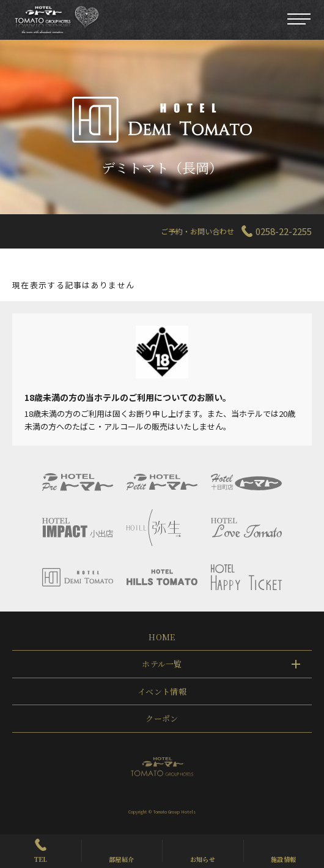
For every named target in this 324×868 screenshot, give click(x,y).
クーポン (162, 718)
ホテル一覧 (162, 664)
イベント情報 (162, 691)
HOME (162, 637)
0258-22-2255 (284, 231)
